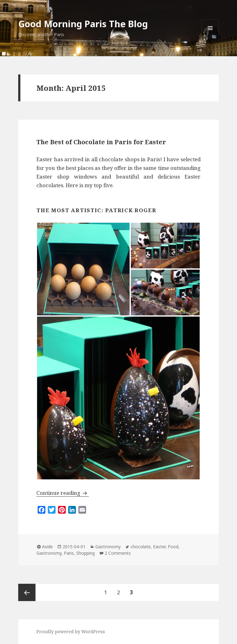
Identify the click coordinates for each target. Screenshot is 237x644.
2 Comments (118, 553)
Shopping (85, 553)
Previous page (27, 592)
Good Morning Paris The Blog (83, 24)
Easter (159, 547)
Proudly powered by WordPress (71, 631)
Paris (69, 553)
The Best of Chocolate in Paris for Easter (101, 142)
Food (173, 547)
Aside (47, 547)
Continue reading (63, 493)
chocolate (141, 547)
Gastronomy (108, 547)
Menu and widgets (210, 37)
